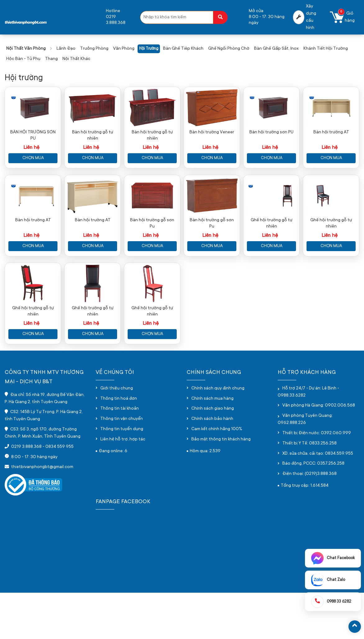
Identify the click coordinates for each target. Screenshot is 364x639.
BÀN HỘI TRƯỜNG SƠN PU (33, 151)
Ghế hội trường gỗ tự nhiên (271, 254)
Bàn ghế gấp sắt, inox (276, 49)
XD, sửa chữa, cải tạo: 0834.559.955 (318, 500)
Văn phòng (124, 49)
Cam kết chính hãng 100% (217, 476)
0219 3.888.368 (26, 493)
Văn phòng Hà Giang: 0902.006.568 (319, 452)
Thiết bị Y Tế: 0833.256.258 (309, 490)
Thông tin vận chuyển (122, 465)
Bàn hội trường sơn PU (271, 148)
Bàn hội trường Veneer (212, 148)
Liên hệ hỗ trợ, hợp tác (123, 485)
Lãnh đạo (66, 49)
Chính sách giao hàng (213, 455)
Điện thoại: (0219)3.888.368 (309, 520)
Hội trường (149, 49)
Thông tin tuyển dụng (122, 476)
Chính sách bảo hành (212, 465)
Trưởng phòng (94, 49)
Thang (51, 59)
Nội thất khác (76, 59)
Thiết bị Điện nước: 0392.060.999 (317, 479)
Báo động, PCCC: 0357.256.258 (313, 510)
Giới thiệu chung (117, 434)
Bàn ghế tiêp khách (183, 49)
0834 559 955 (59, 493)
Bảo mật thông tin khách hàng (221, 485)
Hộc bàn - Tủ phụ (23, 59)
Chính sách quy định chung (218, 434)
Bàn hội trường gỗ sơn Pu (152, 254)
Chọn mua (33, 174)
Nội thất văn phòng (26, 49)
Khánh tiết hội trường (326, 49)
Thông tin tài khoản (120, 455)
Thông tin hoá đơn (119, 445)
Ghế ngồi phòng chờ (229, 49)
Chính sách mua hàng (212, 445)
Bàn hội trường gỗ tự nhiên (93, 151)
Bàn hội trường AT (331, 148)
